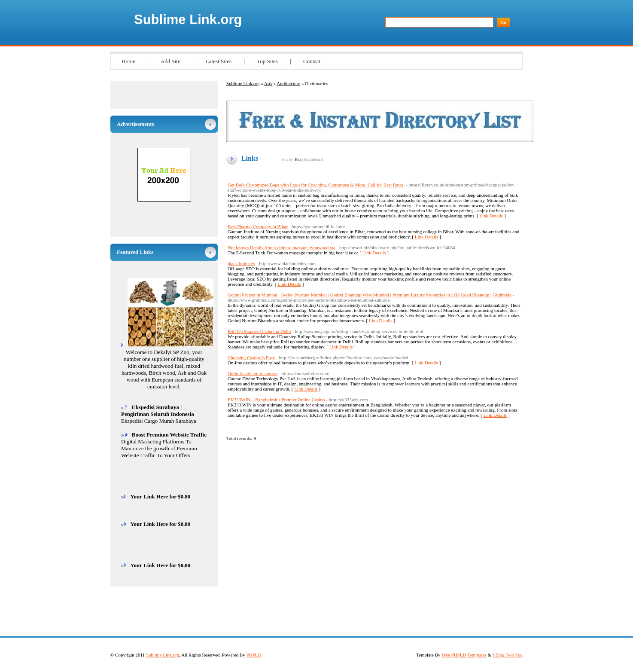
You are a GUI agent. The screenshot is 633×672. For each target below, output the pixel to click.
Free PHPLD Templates (464, 655)
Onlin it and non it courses (253, 373)
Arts (268, 83)
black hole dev (241, 263)
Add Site (170, 61)
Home (128, 61)
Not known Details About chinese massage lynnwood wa (282, 247)
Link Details (491, 216)
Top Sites (267, 61)
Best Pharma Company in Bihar (258, 226)
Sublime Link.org (188, 20)
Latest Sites (219, 61)
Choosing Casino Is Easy (251, 357)
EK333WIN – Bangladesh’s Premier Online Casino (276, 400)
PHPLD (254, 655)
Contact (312, 61)
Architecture (288, 83)
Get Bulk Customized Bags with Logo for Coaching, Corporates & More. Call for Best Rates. (316, 185)
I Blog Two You (508, 655)
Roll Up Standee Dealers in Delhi (259, 331)
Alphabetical (313, 159)
